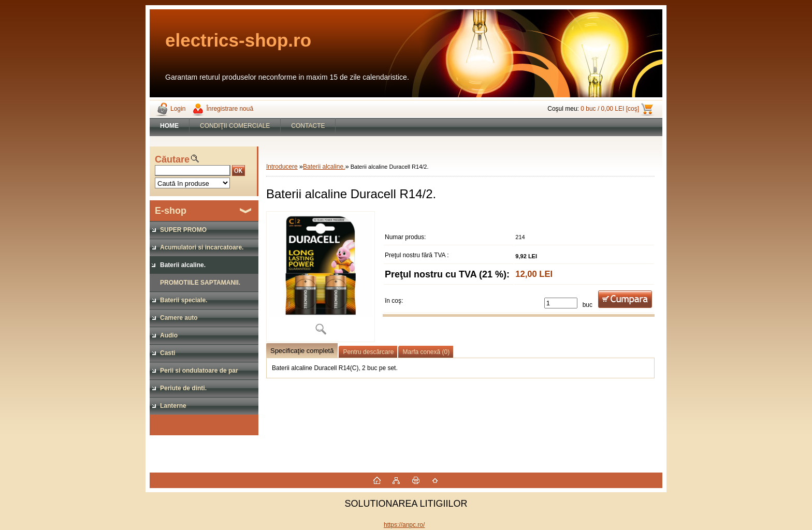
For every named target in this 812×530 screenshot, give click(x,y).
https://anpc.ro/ (404, 525)
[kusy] (561, 303)
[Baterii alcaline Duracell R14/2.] (321, 277)
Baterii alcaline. (324, 167)
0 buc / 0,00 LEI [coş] (610, 109)
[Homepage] (170, 126)
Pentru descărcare (368, 352)
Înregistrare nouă (230, 109)
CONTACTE (308, 126)
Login (178, 109)
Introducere (282, 167)
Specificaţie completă (302, 351)
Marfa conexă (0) (426, 352)
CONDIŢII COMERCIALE (235, 126)
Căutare (172, 159)
